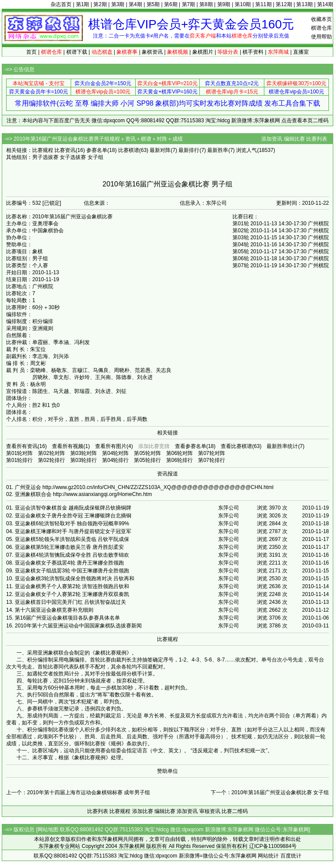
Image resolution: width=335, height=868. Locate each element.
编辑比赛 (294, 139)
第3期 (118, 4)
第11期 (263, 4)
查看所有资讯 (22, 446)
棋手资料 (253, 52)
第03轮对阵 (84, 453)
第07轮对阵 (211, 453)
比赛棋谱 (129, 150)
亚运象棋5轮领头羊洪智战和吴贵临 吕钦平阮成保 (72, 539)
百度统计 (291, 856)
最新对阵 (160, 150)
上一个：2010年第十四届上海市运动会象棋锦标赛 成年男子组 (78, 792)
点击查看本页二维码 (305, 121)
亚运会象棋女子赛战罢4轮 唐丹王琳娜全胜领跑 (69, 563)
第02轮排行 (51, 460)
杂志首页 (61, 4)
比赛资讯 (65, 150)
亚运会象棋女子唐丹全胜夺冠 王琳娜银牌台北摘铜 (73, 516)
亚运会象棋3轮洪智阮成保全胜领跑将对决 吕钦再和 (75, 579)
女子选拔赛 (73, 157)
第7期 (189, 4)
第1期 (83, 4)
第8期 (206, 4)
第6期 (171, 4)
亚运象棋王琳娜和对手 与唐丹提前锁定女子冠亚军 (73, 531)
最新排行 (189, 150)
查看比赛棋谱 (236, 446)
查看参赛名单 (191, 446)
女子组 (96, 157)
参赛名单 (97, 150)
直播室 (301, 52)
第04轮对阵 (115, 453)
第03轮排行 (84, 460)
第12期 (284, 4)
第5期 (153, 4)
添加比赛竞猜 (154, 446)
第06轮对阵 (179, 453)
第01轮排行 (19, 460)
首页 (31, 52)
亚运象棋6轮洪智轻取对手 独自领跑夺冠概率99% (72, 524)
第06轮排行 (179, 460)
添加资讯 (272, 139)
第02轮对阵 (51, 453)
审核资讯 (210, 811)
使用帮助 (321, 37)
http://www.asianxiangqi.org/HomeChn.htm (102, 494)
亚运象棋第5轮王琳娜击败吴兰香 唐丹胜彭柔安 (69, 547)
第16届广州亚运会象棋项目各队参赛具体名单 (67, 618)
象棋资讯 (152, 52)
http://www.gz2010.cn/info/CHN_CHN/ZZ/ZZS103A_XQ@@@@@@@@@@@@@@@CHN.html (158, 487)
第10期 (243, 4)
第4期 (135, 4)
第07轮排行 (211, 460)
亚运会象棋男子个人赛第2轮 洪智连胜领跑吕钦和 (72, 586)
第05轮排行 (147, 460)
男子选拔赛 (45, 157)
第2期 (100, 4)
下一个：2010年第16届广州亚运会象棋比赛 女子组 (270, 792)
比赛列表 (317, 139)
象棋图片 (203, 52)
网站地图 (48, 830)
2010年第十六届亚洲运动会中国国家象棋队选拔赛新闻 (78, 626)
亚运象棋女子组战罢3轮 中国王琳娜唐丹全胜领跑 (72, 571)
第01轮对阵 (19, 453)
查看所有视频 (68, 446)
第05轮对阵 (147, 453)
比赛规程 (43, 150)
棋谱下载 (77, 52)
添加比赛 (143, 811)
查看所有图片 (111, 446)
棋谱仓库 (321, 28)
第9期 (224, 4)
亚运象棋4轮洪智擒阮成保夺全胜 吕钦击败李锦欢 (72, 555)
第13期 (304, 4)
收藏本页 (321, 19)
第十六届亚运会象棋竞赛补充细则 (54, 610)
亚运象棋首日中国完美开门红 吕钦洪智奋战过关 (70, 602)
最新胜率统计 (282, 446)
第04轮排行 (115, 460)
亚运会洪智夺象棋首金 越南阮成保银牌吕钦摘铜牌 (73, 508)
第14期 (325, 4)
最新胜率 (218, 150)
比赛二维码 (235, 811)
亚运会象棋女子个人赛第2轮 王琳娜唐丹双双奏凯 (72, 594)
